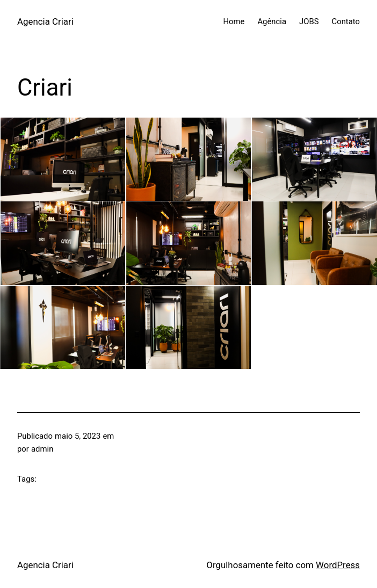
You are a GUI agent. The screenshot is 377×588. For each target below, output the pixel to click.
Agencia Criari (45, 21)
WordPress (338, 565)
